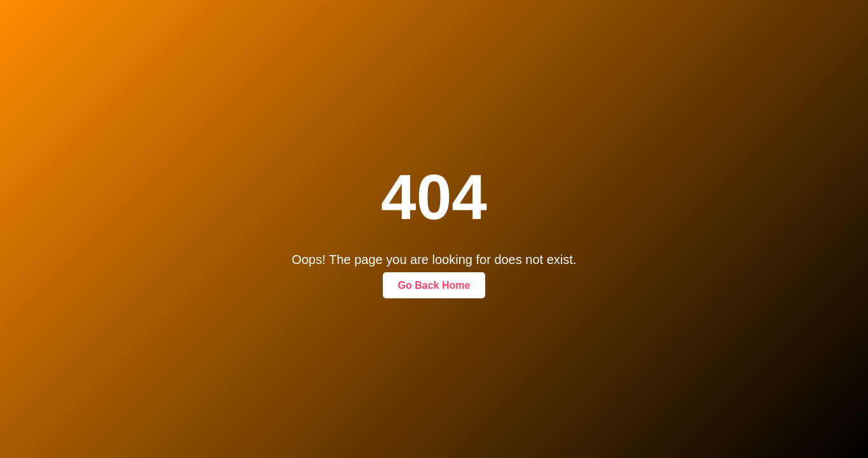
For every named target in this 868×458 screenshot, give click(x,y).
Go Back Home (434, 285)
